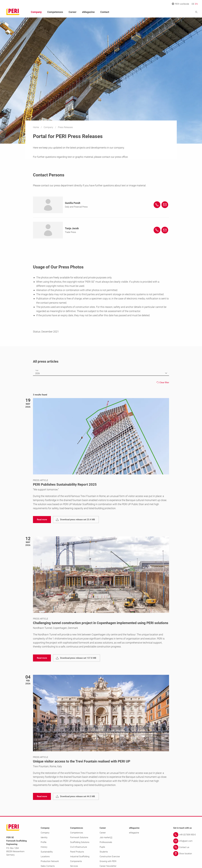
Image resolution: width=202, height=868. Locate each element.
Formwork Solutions (79, 837)
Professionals (106, 842)
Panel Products (77, 852)
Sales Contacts (48, 866)
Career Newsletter (108, 866)
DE (193, 4)
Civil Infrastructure (79, 847)
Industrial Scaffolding (80, 857)
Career (73, 12)
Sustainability (47, 852)
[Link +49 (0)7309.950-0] (184, 835)
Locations (45, 857)
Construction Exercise (110, 857)
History (44, 847)
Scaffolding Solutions (80, 842)
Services (74, 866)
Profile (44, 842)
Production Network (50, 861)
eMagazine (88, 12)
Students (104, 852)
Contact (105, 12)
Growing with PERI (108, 861)
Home (36, 127)
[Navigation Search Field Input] (181, 12)
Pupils (102, 847)
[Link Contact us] (184, 847)
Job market (106, 837)
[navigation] (42, 520)
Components (76, 861)
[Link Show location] (184, 854)
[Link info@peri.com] (184, 841)
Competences (55, 12)
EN (196, 4)
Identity (44, 837)
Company (49, 127)
